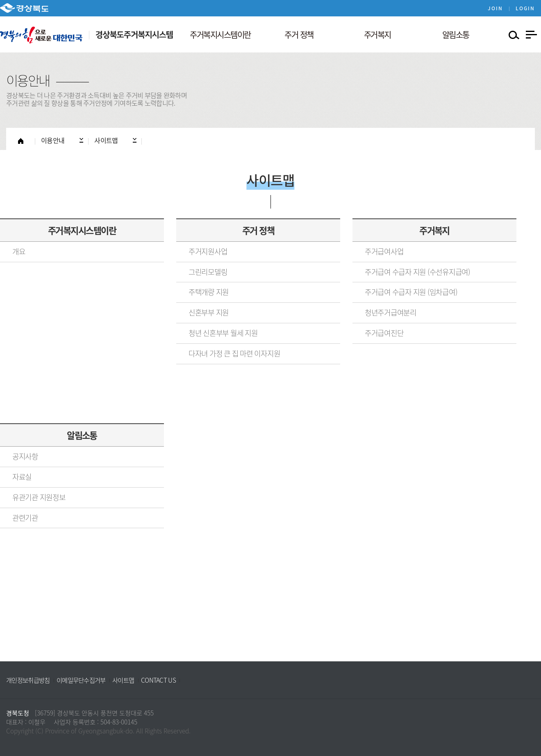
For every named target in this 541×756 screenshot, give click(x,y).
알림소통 (82, 435)
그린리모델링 (208, 272)
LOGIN (525, 8)
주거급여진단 (384, 333)
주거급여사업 (384, 251)
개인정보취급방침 (28, 680)
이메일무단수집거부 (81, 680)
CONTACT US (158, 680)
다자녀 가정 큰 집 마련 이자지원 (234, 353)
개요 (19, 251)
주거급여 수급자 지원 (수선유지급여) (417, 272)
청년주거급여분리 (391, 312)
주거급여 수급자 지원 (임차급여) (411, 292)
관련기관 (25, 518)
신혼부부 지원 (209, 312)
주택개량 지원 (209, 292)
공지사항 (25, 456)
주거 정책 (258, 230)
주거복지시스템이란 (82, 230)
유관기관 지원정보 (39, 497)
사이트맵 (123, 680)
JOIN (495, 8)
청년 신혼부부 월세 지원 (223, 333)
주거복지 (434, 230)
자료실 (22, 477)
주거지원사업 (208, 251)
